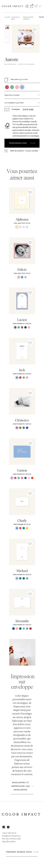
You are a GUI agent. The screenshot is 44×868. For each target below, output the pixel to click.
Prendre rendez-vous (22, 852)
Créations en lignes (15, 18)
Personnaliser (22, 143)
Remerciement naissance (28, 18)
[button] (36, 6)
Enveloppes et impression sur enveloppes (22, 786)
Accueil (7, 17)
